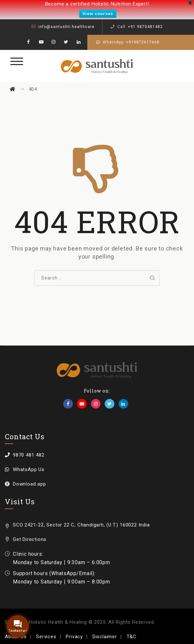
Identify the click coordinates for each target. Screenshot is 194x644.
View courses (98, 14)
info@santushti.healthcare (66, 27)
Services (46, 637)
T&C (132, 637)
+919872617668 (143, 42)
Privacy (74, 637)
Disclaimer (105, 637)
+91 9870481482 (145, 27)
